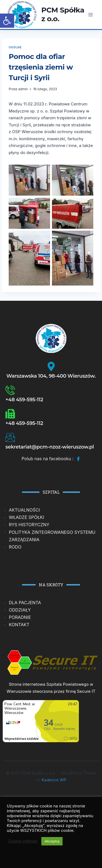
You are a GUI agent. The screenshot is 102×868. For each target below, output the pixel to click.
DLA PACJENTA (25, 603)
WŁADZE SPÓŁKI (27, 517)
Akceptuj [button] (52, 841)
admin (23, 89)
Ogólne (15, 47)
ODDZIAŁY (20, 610)
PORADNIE (20, 617)
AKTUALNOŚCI (24, 510)
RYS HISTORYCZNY (29, 525)
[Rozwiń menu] (90, 15)
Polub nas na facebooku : (51, 459)
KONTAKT (19, 625)
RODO (15, 547)
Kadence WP (54, 780)
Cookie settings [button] (23, 841)
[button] (7, 21)
